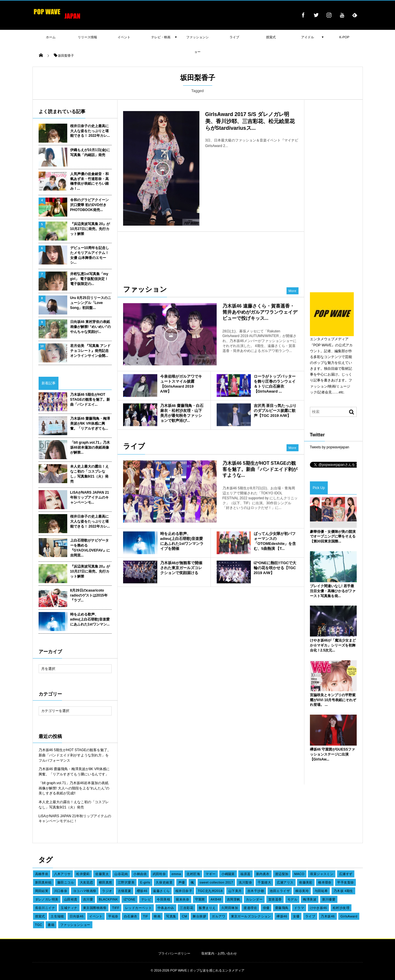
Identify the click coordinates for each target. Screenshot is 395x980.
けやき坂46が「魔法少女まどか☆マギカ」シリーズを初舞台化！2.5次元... (333, 645)
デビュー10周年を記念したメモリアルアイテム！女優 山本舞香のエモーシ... (90, 255)
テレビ (146, 899)
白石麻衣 (131, 916)
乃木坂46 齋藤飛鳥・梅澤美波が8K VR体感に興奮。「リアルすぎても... (90, 424)
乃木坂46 (328, 916)
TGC (39, 925)
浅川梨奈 (245, 882)
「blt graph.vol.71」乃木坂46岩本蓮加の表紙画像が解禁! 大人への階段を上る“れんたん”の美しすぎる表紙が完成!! (74, 788)
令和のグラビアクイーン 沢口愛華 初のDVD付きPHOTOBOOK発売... (89, 205)
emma (176, 874)
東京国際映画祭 (95, 908)
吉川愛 (88, 899)
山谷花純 (121, 874)
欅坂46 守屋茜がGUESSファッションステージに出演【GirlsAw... (333, 754)
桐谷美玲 (302, 891)
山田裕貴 (71, 899)
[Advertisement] (211, 255)
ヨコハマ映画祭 (85, 891)
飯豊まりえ (207, 908)
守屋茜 (200, 899)
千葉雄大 (264, 882)
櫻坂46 (142, 891)
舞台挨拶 (199, 916)
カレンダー (254, 899)
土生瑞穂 (57, 916)
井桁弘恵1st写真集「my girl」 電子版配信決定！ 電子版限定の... (89, 279)
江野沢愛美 (126, 882)
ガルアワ (218, 916)
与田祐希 (321, 891)
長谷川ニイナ (45, 908)
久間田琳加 (230, 908)
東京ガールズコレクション (251, 916)
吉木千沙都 (256, 891)
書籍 (51, 925)
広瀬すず (346, 874)
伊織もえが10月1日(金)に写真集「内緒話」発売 (90, 152)
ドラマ (299, 908)
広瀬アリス (285, 882)
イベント (96, 916)
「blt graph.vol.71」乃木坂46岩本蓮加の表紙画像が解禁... (90, 447)
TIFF (116, 908)
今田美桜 (163, 899)
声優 (182, 882)
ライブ (310, 916)
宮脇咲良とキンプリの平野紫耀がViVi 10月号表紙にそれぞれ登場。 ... (333, 700)
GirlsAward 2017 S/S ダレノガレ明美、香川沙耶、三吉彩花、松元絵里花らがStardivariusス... (250, 121)
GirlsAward (349, 916)
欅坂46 (282, 916)
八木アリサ (62, 874)
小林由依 (140, 874)
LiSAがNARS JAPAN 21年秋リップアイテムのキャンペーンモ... (90, 497)
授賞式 (40, 916)
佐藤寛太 (102, 874)
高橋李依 (42, 874)
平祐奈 (113, 916)
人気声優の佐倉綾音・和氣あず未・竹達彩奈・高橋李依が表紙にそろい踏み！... (89, 181)
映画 (157, 916)
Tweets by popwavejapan (330, 447)
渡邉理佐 (250, 908)
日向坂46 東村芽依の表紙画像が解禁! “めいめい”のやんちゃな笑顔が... (90, 327)
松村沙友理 (341, 908)
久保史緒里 (164, 882)
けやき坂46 (319, 908)
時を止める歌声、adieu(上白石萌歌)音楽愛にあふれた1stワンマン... (90, 619)
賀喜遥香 (275, 899)
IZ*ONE (130, 899)
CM (184, 916)
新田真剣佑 (43, 882)
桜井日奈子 (184, 891)
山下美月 (235, 891)
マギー (211, 874)
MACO (299, 874)
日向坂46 (76, 916)
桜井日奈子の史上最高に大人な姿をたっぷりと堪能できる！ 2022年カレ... (90, 131)
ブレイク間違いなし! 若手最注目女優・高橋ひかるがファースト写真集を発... (333, 591)
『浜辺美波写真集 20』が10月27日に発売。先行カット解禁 (90, 229)
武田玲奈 (159, 874)
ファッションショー (75, 925)
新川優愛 (329, 899)
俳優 (266, 908)
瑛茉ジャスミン (322, 874)
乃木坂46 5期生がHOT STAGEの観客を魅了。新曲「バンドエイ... (90, 400)
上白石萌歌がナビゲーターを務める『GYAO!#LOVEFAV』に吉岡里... (90, 548)
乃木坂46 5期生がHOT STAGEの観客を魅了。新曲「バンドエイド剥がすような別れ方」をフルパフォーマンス (75, 755)
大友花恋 (87, 882)
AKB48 (216, 899)
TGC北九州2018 (210, 891)
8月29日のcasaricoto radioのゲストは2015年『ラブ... (89, 595)
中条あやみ (166, 908)
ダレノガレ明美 (47, 899)
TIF (146, 916)
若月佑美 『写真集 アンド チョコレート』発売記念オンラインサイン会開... (90, 351)
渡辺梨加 (282, 874)
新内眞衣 (263, 874)
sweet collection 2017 (216, 882)
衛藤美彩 (306, 882)
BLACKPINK (108, 899)
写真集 (171, 916)
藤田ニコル (66, 882)
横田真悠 (106, 882)
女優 (296, 916)
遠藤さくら (161, 891)
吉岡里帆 (234, 899)
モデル (292, 899)
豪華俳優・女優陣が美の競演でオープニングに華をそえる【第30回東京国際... (333, 537)
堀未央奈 (182, 899)
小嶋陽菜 (228, 874)
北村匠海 (193, 874)
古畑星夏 (125, 891)
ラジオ (107, 891)
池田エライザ (280, 891)
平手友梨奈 (345, 882)
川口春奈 (61, 891)
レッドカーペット (139, 908)
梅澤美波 (310, 899)
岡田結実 (42, 891)
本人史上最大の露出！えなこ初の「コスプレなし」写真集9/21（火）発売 (89, 474)
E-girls (145, 882)
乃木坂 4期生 (343, 891)
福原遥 (245, 874)
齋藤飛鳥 (282, 908)
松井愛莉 (83, 874)
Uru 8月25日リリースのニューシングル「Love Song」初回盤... (91, 303)
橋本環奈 (325, 882)
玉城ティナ (69, 908)
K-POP (344, 37)
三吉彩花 (187, 908)
